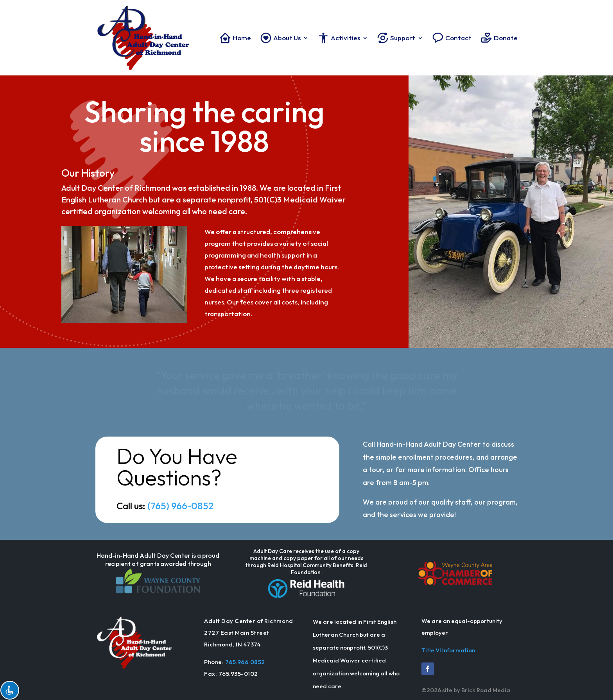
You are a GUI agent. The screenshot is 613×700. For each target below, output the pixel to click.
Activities (339, 38)
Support (396, 38)
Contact (452, 38)
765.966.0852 (245, 662)
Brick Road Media (486, 690)
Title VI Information (448, 650)
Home (235, 38)
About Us (280, 38)
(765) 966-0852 (180, 506)
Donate (499, 38)
